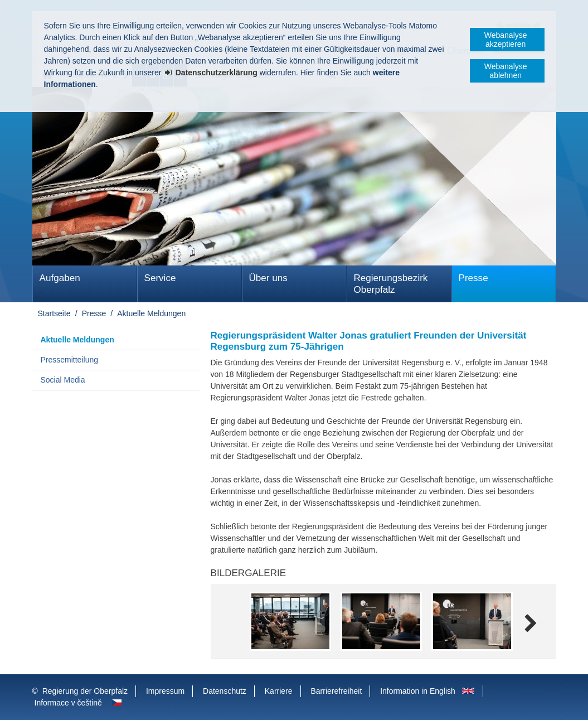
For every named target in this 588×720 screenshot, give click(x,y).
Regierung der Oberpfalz (85, 691)
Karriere (279, 691)
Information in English (418, 691)
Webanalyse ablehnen (506, 71)
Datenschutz (225, 691)
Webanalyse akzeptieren (506, 40)
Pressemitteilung (70, 360)
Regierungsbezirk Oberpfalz (391, 284)
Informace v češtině (68, 703)
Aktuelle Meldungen (151, 313)
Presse (473, 278)
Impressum (165, 691)
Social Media (63, 380)
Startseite (54, 313)
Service (160, 278)
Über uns (268, 278)
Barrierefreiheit (336, 691)
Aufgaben (60, 278)
